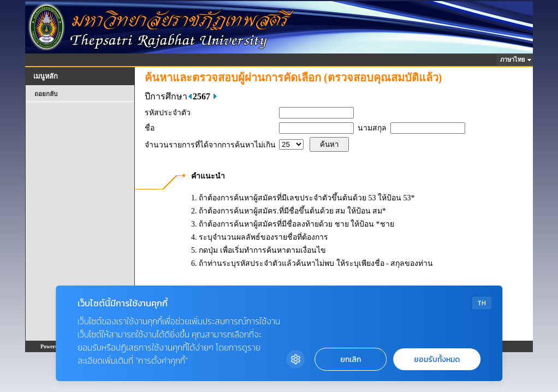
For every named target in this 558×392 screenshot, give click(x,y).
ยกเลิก (351, 360)
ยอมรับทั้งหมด (437, 360)
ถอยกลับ (46, 94)
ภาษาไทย (514, 60)
